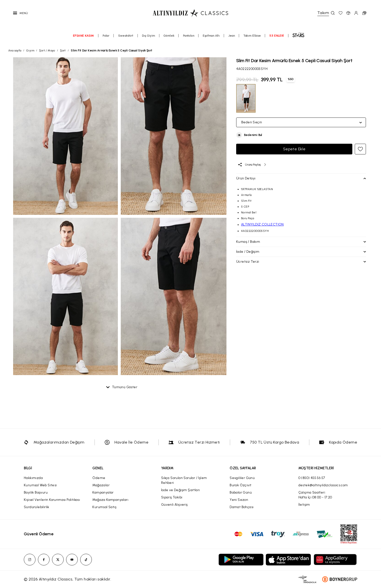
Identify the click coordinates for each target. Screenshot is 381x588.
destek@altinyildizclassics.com (323, 485)
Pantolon (189, 36)
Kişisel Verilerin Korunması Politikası (52, 500)
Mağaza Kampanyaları (110, 500)
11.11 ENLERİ (277, 36)
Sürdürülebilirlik (37, 507)
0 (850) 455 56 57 (312, 478)
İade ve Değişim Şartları (181, 490)
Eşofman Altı (211, 36)
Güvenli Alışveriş (174, 505)
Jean (232, 36)
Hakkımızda (33, 478)
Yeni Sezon (239, 500)
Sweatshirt (126, 36)
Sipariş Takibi (172, 497)
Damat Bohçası (242, 507)
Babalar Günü (241, 492)
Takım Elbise (252, 36)
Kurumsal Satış (104, 507)
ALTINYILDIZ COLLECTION (262, 224)
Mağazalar (101, 485)
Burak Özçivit (240, 485)
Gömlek (169, 36)
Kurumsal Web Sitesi (40, 485)
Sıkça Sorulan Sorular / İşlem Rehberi (184, 480)
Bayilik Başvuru (36, 492)
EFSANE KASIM (83, 36)
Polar (106, 36)
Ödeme (99, 478)
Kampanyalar (103, 492)
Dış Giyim (148, 36)
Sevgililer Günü (242, 478)
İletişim (304, 505)
